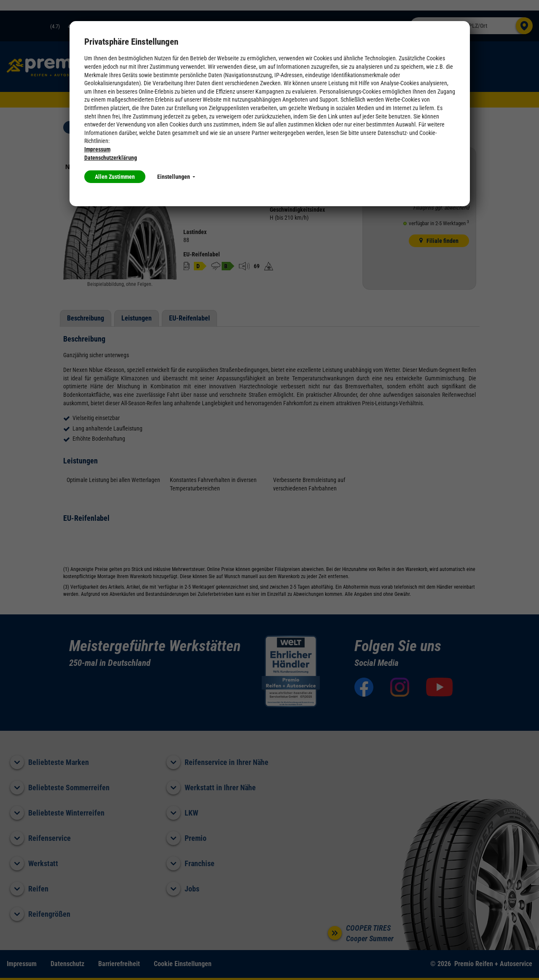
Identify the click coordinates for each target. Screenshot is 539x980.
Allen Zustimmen (115, 177)
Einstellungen (176, 177)
